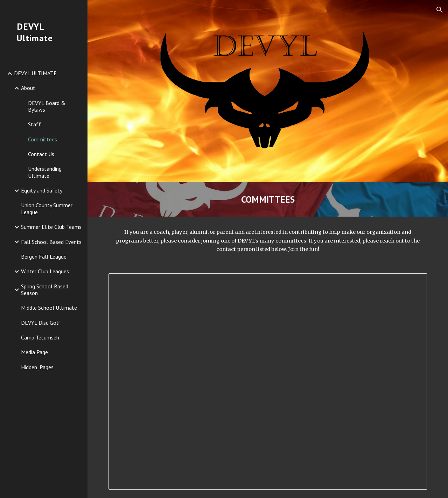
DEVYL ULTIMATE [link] (35, 73)
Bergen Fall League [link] (44, 257)
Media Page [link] (34, 352)
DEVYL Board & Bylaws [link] (47, 106)
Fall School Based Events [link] (51, 242)
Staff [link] (34, 124)
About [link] (28, 88)
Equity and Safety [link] (42, 190)
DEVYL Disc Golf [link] (41, 323)
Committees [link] (43, 139)
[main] (268, 199)
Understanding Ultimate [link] (45, 172)
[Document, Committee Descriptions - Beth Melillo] (268, 381)
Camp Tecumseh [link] (40, 337)
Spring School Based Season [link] (45, 290)
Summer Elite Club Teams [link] (51, 227)
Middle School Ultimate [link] (49, 308)
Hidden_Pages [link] (37, 367)
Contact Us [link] (41, 154)
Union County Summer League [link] (47, 208)
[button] (440, 10)
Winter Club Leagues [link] (45, 271)
